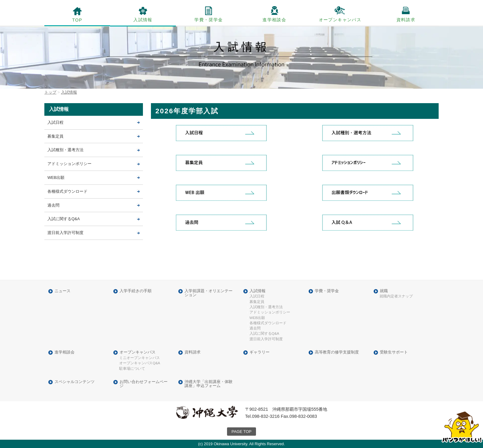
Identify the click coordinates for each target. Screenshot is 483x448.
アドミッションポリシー (69, 164)
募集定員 (55, 136)
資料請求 (406, 20)
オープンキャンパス (340, 20)
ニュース (63, 291)
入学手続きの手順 (136, 291)
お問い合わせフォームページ (144, 384)
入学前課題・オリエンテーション (209, 293)
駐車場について (132, 369)
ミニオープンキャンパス (140, 358)
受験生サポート (394, 352)
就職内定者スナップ (396, 296)
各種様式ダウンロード (67, 191)
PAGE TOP (242, 432)
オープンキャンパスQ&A (140, 363)
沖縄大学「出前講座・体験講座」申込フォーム (209, 384)
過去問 (53, 205)
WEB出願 (56, 178)
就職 (384, 291)
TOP (77, 20)
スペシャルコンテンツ (75, 382)
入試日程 (55, 122)
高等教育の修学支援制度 (337, 352)
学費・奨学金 (209, 20)
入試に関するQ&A (64, 219)
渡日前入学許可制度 (65, 233)
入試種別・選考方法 (65, 150)
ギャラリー (260, 352)
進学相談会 (274, 20)
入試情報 (143, 20)
